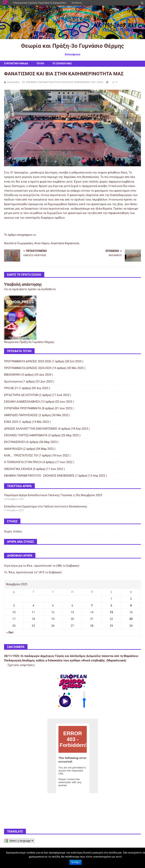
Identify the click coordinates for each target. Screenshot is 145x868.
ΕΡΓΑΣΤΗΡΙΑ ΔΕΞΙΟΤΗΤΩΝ (21, 395)
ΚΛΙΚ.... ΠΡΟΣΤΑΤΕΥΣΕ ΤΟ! (21, 455)
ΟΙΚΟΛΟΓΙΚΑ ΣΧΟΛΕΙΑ (18, 469)
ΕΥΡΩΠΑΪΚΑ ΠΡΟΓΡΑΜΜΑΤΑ (23, 408)
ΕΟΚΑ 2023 (11, 422)
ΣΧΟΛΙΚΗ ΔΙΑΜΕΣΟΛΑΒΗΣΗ (22, 402)
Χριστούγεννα (13, 382)
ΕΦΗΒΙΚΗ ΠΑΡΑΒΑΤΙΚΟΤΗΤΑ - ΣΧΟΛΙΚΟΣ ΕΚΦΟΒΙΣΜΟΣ (39, 476)
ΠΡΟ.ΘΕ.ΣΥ (11, 388)
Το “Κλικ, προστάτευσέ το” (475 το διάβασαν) (33, 572)
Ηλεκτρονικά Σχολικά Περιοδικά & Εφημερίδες (40, 3)
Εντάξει (76, 862)
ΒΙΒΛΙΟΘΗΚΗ (12, 375)
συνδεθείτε (48, 289)
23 (131, 619)
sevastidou (13, 82)
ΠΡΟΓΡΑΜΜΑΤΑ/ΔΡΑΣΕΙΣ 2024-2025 (28, 368)
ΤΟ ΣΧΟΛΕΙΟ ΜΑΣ (62, 63)
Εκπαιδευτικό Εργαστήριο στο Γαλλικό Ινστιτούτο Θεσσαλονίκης (46, 506)
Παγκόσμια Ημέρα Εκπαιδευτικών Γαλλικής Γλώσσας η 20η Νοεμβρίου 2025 (53, 495)
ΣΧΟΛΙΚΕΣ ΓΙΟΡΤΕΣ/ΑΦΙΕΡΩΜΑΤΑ (26, 435)
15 (111, 612)
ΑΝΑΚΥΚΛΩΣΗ (13, 449)
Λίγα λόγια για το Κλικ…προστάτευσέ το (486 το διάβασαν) (42, 566)
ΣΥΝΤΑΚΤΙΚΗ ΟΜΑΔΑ (16, 63)
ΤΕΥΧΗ (40, 63)
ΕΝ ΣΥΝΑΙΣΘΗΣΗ (15, 442)
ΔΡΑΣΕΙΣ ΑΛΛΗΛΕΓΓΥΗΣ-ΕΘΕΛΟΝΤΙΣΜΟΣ (31, 429)
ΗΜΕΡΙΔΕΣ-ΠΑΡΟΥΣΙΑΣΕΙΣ (21, 415)
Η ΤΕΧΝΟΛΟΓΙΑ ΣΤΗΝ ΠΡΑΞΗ (23, 462)
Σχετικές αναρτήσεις (21, 665)
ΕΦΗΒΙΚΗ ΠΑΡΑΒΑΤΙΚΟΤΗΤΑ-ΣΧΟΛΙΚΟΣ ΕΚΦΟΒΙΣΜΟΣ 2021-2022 (65, 82)
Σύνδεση (77, 3)
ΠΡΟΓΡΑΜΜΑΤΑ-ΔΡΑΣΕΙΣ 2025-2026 (28, 361)
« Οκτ (10, 632)
